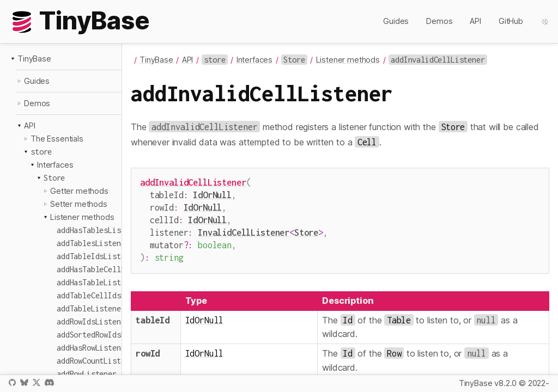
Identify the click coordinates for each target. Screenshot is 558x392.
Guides (396, 21)
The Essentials (57, 139)
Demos (439, 21)
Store (306, 228)
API (475, 21)
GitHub (511, 21)
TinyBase (34, 59)
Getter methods (79, 191)
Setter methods (79, 204)
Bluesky (24, 382)
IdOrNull (212, 194)
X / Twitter (37, 382)
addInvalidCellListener (193, 182)
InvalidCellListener (244, 228)
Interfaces (55, 165)
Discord (49, 382)
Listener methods (82, 217)
